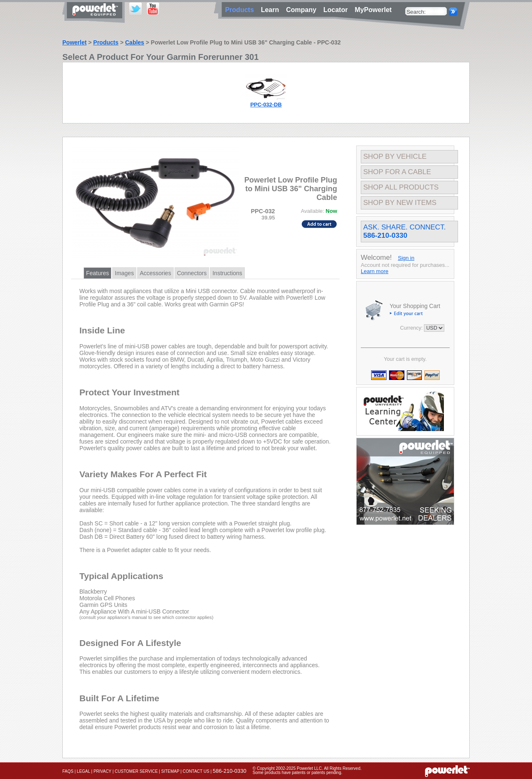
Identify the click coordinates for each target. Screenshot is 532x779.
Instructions (227, 273)
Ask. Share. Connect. (404, 231)
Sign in (406, 258)
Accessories (155, 273)
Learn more (374, 271)
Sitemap (170, 771)
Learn (272, 10)
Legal (84, 771)
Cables (135, 42)
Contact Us (196, 771)
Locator (337, 10)
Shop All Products (401, 187)
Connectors (192, 273)
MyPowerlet (373, 10)
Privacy (102, 771)
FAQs (68, 771)
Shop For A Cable (397, 172)
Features (97, 273)
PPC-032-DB (266, 105)
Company (303, 10)
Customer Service (136, 771)
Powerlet (74, 42)
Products (106, 42)
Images (124, 273)
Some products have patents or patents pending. (298, 773)
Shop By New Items (400, 203)
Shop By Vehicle (395, 157)
